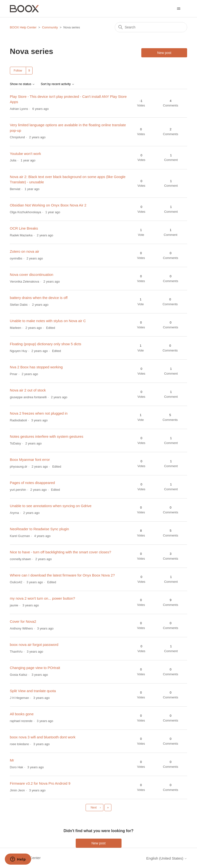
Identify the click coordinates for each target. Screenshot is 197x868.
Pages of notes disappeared (32, 483)
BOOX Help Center (23, 27)
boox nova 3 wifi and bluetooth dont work (43, 737)
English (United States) (167, 858)
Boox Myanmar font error (30, 460)
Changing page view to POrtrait (35, 668)
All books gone (22, 714)
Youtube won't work (25, 154)
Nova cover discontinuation (32, 275)
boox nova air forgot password (34, 645)
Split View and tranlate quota (33, 691)
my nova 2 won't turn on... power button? (43, 598)
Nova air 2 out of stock (28, 390)
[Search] (151, 27)
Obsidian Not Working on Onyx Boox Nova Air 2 (48, 205)
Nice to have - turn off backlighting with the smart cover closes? (61, 552)
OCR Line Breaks (24, 228)
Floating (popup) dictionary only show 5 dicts (46, 344)
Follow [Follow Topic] (18, 71)
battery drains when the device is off (39, 298)
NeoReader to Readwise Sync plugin (39, 529)
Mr (12, 760)
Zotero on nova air (25, 251)
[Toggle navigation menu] (179, 9)
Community (50, 27)
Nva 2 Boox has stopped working (36, 367)
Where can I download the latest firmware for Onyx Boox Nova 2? (62, 575)
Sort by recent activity (58, 84)
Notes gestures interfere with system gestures (47, 436)
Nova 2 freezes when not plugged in (39, 413)
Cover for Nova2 (23, 621)
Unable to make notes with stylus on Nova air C (48, 321)
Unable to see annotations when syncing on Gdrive (51, 506)
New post (164, 53)
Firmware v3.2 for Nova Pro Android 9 (40, 783)
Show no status (23, 84)
